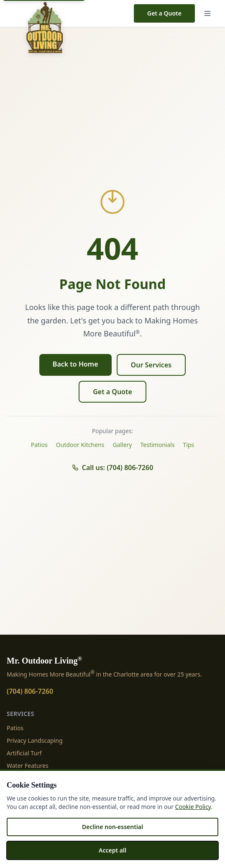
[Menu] (209, 13)
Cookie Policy (193, 807)
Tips (189, 445)
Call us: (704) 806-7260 (113, 468)
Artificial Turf (24, 753)
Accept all (112, 850)
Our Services (151, 365)
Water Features (28, 766)
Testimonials (158, 445)
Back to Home (75, 364)
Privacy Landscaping (35, 740)
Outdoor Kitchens (80, 445)
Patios (39, 445)
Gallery (122, 445)
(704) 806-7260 (30, 691)
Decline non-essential (112, 827)
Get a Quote (164, 13)
